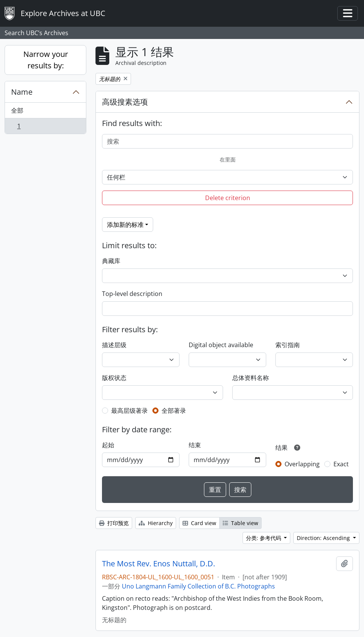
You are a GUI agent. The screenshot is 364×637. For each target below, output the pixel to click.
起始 (108, 445)
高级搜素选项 (125, 102)
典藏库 (111, 261)
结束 (195, 445)
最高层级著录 (129, 411)
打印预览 (114, 523)
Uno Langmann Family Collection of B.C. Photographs (198, 586)
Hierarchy (156, 523)
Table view (240, 523)
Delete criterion (228, 198)
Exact (341, 464)
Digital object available (221, 345)
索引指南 (288, 345)
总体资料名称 (251, 378)
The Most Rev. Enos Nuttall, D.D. (159, 564)
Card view (199, 523)
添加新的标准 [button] (125, 225)
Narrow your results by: (46, 60)
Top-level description (132, 294)
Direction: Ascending (324, 538)
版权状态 (114, 378)
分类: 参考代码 (264, 538)
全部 (17, 110)
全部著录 (174, 411)
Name (22, 92)
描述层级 (114, 345)
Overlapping (302, 464)
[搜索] (227, 141)
